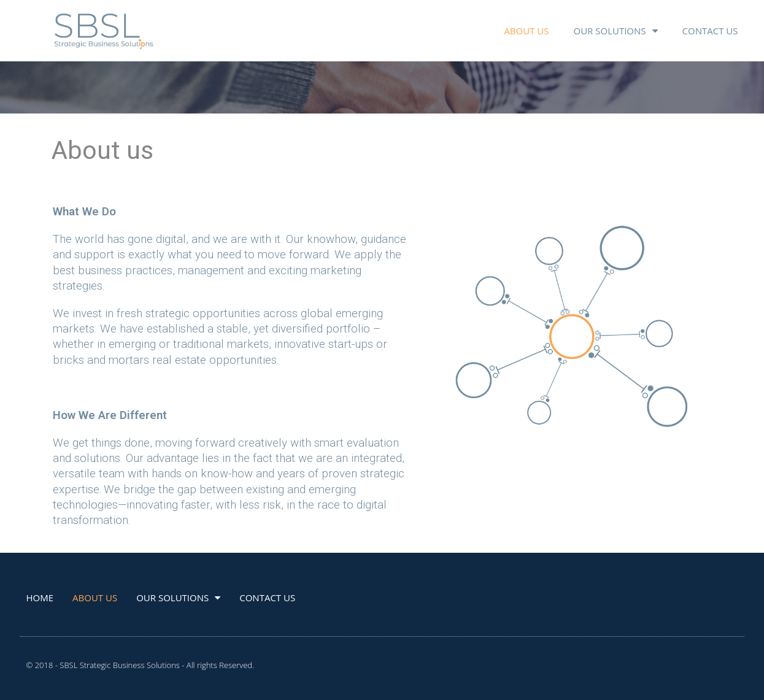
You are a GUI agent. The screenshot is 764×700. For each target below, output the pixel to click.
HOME (40, 598)
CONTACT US (710, 31)
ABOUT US (526, 31)
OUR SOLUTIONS (615, 31)
